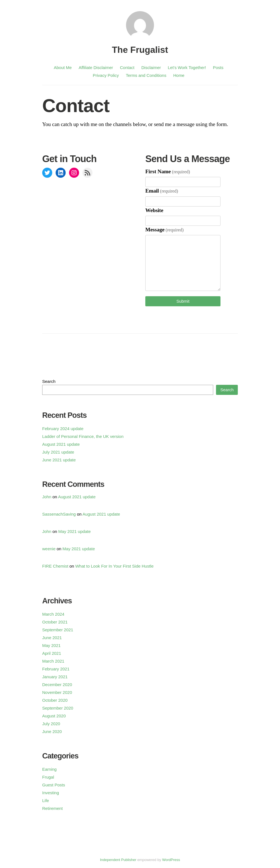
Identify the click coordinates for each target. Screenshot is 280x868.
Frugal (48, 777)
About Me (63, 67)
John (47, 497)
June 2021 (52, 638)
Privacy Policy (106, 75)
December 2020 (57, 685)
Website (154, 210)
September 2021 (58, 630)
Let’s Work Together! (187, 67)
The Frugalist (140, 50)
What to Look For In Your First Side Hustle (114, 566)
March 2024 (53, 614)
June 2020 (52, 731)
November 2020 (57, 692)
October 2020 (55, 700)
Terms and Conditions (146, 75)
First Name (168, 171)
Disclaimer (151, 67)
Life (46, 801)
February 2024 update (63, 429)
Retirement (52, 808)
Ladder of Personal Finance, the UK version (83, 436)
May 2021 (51, 645)
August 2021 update (61, 444)
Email (162, 191)
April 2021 (52, 653)
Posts (218, 67)
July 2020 (51, 724)
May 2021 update (75, 531)
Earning (49, 769)
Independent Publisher (118, 860)
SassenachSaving (59, 514)
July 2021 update (58, 452)
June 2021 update (59, 460)
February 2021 (56, 669)
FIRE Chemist (55, 566)
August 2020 (54, 716)
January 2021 (55, 677)
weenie (49, 549)
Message (164, 230)
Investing (51, 793)
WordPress (171, 860)
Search (49, 381)
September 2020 (58, 708)
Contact (127, 67)
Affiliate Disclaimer (96, 67)
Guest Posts (54, 785)
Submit (183, 301)
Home (179, 75)
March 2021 (53, 661)
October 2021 (55, 622)
